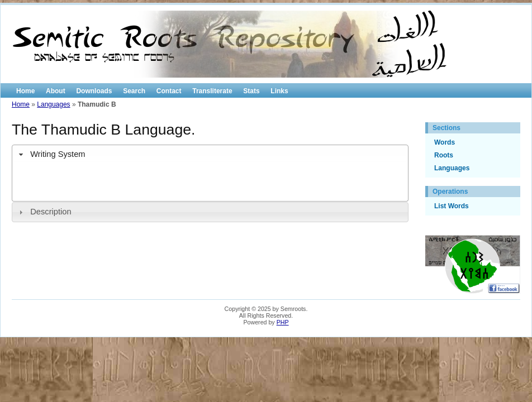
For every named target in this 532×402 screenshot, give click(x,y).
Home (25, 91)
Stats (251, 91)
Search (134, 91)
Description (51, 212)
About (56, 91)
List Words (452, 206)
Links (279, 91)
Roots (444, 155)
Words (445, 142)
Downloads (94, 91)
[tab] (210, 155)
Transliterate (212, 91)
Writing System (58, 154)
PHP (283, 322)
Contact (169, 91)
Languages (53, 104)
